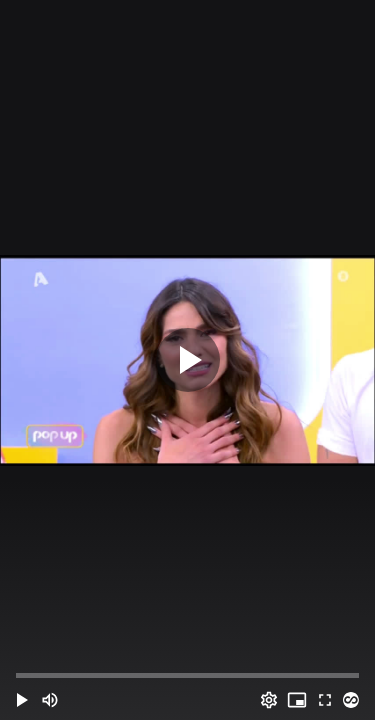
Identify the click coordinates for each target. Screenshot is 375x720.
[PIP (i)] (297, 700)
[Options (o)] (269, 700)
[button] (22, 700)
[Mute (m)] (50, 700)
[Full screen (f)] (325, 700)
